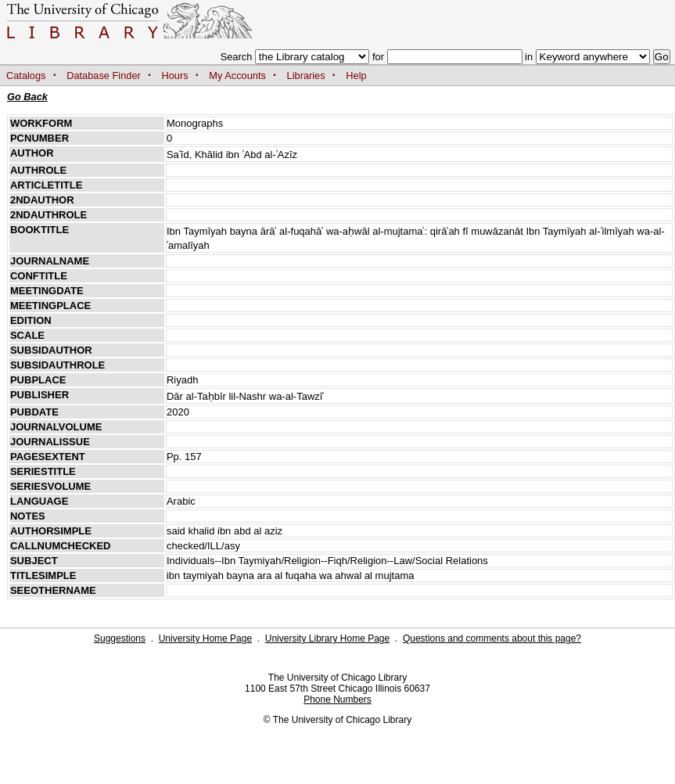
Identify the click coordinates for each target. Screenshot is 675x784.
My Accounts (237, 76)
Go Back (27, 97)
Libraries (306, 76)
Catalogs (26, 76)
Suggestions (120, 638)
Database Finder (104, 76)
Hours (175, 76)
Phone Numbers (337, 699)
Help (356, 76)
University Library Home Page (327, 638)
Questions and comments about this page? (492, 638)
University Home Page (205, 638)
